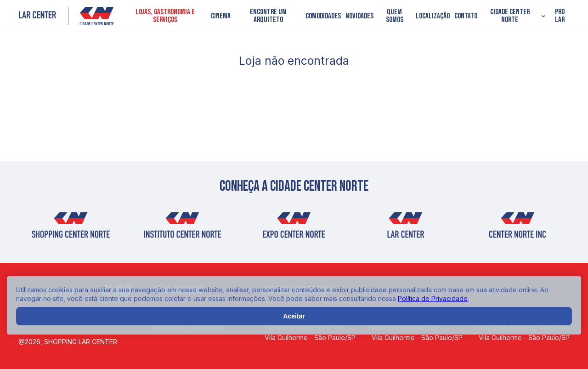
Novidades (359, 16)
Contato (466, 16)
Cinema (221, 16)
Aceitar (294, 316)
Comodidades (323, 16)
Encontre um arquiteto (268, 16)
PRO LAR (560, 16)
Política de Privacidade (433, 298)
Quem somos (395, 16)
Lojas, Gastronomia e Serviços (165, 16)
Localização (433, 16)
